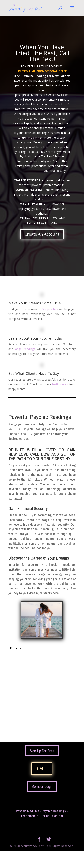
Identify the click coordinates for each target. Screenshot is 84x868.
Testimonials (29, 816)
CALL (42, 769)
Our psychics (50, 309)
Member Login (42, 786)
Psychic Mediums (28, 811)
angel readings (25, 349)
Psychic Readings (54, 811)
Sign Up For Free (42, 751)
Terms (45, 816)
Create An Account (42, 234)
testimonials (60, 384)
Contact (58, 816)
